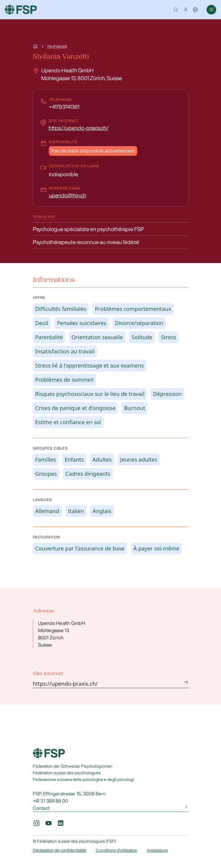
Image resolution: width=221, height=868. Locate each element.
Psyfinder (57, 46)
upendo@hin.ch (68, 195)
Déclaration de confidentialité (60, 850)
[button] (176, 10)
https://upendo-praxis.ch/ (79, 128)
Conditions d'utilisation (117, 850)
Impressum (158, 850)
